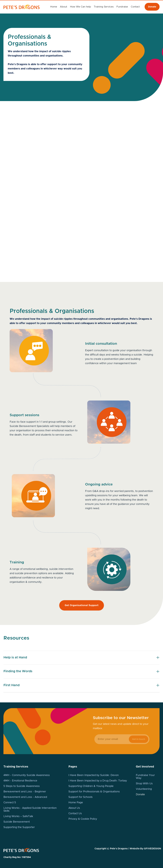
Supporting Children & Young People (91, 786)
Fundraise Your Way (145, 777)
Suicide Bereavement (17, 822)
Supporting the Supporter (19, 827)
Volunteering (144, 789)
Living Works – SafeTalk (18, 816)
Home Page (76, 803)
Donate (152, 7)
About (64, 7)
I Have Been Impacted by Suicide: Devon (94, 775)
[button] (80, 7)
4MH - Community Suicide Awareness (27, 775)
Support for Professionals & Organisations (94, 792)
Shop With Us (144, 784)
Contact (135, 7)
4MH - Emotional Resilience (20, 781)
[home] (23, 7)
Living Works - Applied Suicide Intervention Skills (30, 809)
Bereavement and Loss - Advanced (25, 797)
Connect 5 (10, 803)
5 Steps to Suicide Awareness (22, 786)
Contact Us (75, 814)
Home (54, 7)
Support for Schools (80, 797)
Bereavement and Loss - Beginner (25, 792)
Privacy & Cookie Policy (83, 819)
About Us (74, 808)
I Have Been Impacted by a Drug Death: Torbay (98, 781)
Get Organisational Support (82, 605)
